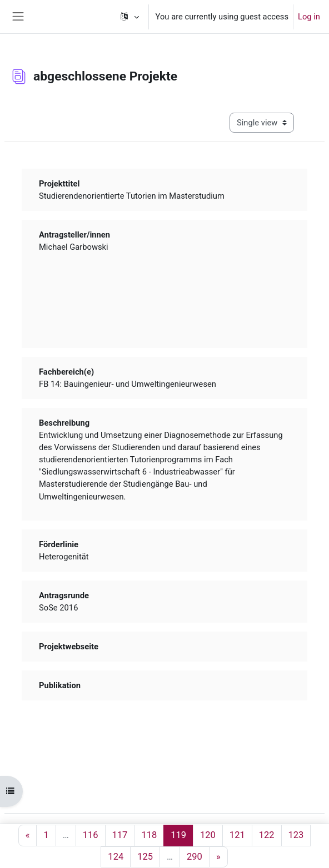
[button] (129, 17)
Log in (309, 17)
